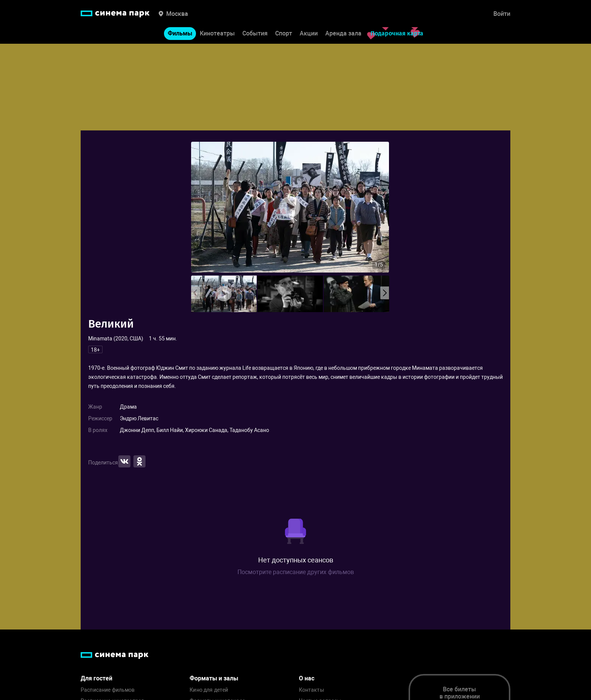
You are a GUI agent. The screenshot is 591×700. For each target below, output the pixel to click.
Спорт (284, 33)
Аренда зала (343, 33)
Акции (309, 33)
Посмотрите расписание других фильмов (296, 572)
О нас (307, 678)
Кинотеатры (217, 33)
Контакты (312, 690)
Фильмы (180, 33)
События (255, 33)
